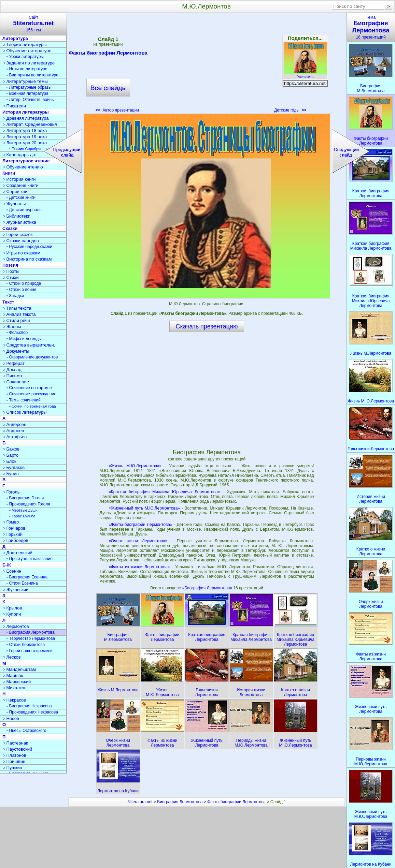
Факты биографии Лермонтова (108, 54)
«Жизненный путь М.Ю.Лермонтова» (144, 508)
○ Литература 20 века (25, 143)
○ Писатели (14, 106)
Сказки (10, 228)
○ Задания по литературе (29, 63)
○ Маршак (13, 675)
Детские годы (290, 110)
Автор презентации (117, 110)
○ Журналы (14, 204)
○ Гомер (11, 522)
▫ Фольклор (17, 333)
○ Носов (11, 718)
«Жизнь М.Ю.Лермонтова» (135, 466)
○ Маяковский (17, 682)
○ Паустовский (17, 749)
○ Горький (12, 534)
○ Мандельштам (19, 669)
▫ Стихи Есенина (22, 583)
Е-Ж (7, 565)
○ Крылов (12, 608)
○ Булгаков (13, 467)
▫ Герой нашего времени (30, 651)
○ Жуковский (15, 590)
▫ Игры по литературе (27, 69)
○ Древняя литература (25, 118)
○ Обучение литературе (27, 51)
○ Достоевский (17, 553)
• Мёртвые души (23, 510)
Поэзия (10, 265)
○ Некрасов (14, 700)
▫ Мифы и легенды (24, 339)
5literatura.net (140, 802)
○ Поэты (11, 271)
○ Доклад (12, 370)
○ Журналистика (19, 222)
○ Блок (9, 461)
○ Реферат (13, 363)
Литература (15, 38)
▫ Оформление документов (32, 357)
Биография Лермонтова (180, 802)
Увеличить (305, 75)
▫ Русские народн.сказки (29, 247)
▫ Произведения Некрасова (32, 712)
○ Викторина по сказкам (27, 259)
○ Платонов (14, 755)
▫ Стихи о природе (24, 283)
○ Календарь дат (20, 155)
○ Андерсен (14, 424)
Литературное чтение (26, 161)
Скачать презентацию (207, 326)
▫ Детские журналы (24, 210)
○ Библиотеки (16, 216)
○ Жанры (12, 327)
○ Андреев (13, 431)
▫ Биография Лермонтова (31, 632)
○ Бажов (11, 449)
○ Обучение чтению (23, 167)
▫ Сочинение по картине (29, 388)
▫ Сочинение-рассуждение (31, 394)
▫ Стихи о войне (21, 290)
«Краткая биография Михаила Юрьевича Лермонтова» (164, 492)
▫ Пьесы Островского (26, 731)
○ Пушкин (12, 768)
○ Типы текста (17, 308)
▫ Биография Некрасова (29, 706)
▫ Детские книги (21, 197)
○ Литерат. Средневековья (30, 124)
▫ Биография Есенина (27, 577)
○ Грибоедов (15, 540)
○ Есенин (12, 571)
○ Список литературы (24, 412)
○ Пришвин (14, 761)
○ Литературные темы (25, 81)
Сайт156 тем (33, 24)
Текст (8, 302)
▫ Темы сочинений (24, 400)
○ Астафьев (15, 437)
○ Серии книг (16, 192)
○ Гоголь (11, 492)
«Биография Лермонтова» (208, 588)
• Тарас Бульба (22, 516)
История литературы (26, 112)
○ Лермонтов (16, 626)
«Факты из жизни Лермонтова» (139, 567)
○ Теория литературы (24, 45)
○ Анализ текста (19, 314)
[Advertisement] (207, 65)
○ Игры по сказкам (21, 253)
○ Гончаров (14, 528)
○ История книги (19, 179)
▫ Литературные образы (29, 87)
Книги (9, 173)
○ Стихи (11, 277)
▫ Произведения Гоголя (28, 504)
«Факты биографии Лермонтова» (140, 525)
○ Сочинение (16, 382)
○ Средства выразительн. (29, 345)
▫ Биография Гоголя (25, 498)
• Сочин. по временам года (33, 406)
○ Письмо (12, 376)
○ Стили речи (16, 320)
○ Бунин (11, 474)
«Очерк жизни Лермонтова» (138, 541)
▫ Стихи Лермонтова (26, 645)
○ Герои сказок (18, 234)
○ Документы (16, 351)
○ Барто (10, 455)
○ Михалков (15, 688)
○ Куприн (12, 614)
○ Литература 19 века (25, 137)
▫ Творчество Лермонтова (31, 638)
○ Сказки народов (21, 241)
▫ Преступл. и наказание (30, 559)
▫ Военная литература (27, 93)
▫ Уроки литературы (25, 57)
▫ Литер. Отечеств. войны (31, 100)
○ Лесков (12, 657)
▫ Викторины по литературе (32, 75)
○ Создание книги (20, 185)
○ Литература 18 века (25, 130)
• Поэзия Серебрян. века (31, 149)
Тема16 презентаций (371, 27)
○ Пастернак (15, 743)
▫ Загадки (15, 296)
